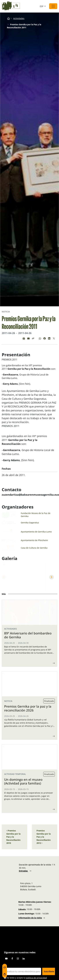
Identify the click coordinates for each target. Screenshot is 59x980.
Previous (4, 577)
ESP (42, 6)
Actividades (19, 18)
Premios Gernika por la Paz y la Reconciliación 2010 (13, 958)
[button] (33, 338)
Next (51, 577)
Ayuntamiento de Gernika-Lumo (36, 532)
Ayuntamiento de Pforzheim (34, 540)
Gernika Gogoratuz (30, 523)
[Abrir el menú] (53, 6)
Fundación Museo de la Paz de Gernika (36, 515)
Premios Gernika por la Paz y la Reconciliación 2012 (44, 958)
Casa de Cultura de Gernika (34, 548)
